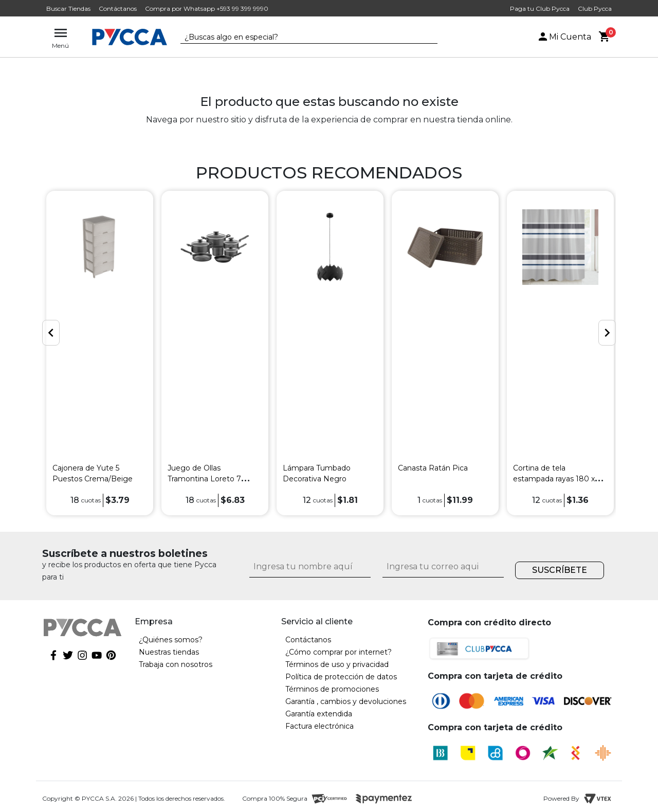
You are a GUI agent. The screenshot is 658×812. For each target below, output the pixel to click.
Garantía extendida (319, 714)
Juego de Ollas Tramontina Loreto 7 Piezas (204, 479)
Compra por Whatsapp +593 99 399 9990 (207, 8)
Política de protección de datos (341, 677)
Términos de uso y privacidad (337, 664)
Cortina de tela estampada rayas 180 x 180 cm (554, 479)
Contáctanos (118, 8)
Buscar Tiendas (68, 8)
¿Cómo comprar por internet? (339, 652)
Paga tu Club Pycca (540, 8)
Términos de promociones (332, 689)
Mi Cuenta (564, 37)
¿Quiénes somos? (171, 640)
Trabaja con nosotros (176, 664)
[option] (100, 353)
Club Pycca (595, 8)
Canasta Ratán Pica (433, 468)
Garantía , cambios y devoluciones (346, 701)
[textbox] (301, 38)
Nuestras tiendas (169, 652)
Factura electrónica (319, 726)
